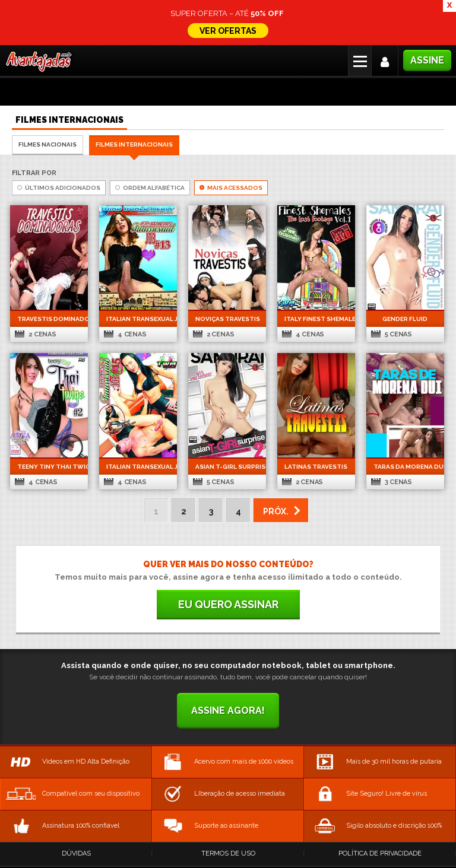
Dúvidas (76, 853)
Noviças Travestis (227, 319)
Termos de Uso (228, 853)
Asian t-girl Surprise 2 (227, 467)
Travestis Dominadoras (49, 319)
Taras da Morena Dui (405, 467)
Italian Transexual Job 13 (138, 319)
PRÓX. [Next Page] (276, 511)
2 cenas (35, 334)
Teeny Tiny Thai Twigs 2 (49, 467)
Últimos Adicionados (59, 188)
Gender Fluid (405, 319)
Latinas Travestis (316, 467)
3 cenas (392, 482)
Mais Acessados (231, 188)
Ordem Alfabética (150, 188)
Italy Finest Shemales (316, 319)
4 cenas (125, 334)
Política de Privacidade (380, 853)
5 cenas (392, 334)
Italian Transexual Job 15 (138, 467)
